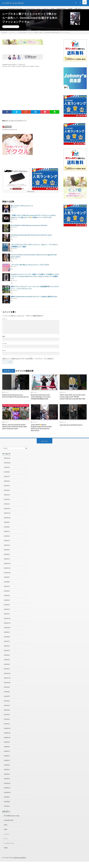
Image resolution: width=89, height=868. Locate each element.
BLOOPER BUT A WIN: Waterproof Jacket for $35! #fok (29, 231)
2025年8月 (7, 482)
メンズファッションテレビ (20, 864)
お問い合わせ (7, 12)
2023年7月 (7, 595)
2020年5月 (7, 768)
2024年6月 (7, 546)
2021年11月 (7, 686)
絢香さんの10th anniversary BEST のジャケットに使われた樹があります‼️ (34, 302)
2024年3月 (7, 559)
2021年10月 (7, 691)
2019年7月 (7, 813)
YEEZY (59, 9)
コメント (5, 324)
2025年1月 (7, 514)
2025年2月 (7, 509)
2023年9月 (7, 586)
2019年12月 (7, 790)
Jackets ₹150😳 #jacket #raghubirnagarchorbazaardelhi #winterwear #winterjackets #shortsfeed (43, 437)
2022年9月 (7, 641)
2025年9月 (7, 477)
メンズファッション (33, 9)
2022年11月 (7, 632)
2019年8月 (7, 809)
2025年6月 (7, 491)
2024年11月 (7, 523)
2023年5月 (7, 604)
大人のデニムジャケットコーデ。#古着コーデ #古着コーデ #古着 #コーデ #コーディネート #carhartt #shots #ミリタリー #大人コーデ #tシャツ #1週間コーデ (35, 282)
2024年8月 (7, 536)
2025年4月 (7, 500)
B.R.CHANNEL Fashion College (17, 9)
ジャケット (51, 9)
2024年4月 (7, 555)
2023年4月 (7, 609)
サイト (4, 356)
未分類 (6, 854)
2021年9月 (7, 695)
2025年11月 (7, 468)
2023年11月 (7, 577)
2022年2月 (7, 672)
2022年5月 (7, 659)
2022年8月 (7, 645)
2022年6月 (7, 654)
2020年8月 (7, 754)
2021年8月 (7, 700)
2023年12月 (7, 573)
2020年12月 (7, 736)
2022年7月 (7, 650)
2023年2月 (7, 618)
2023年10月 (7, 582)
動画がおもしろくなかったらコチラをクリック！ (15, 126)
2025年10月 (7, 473)
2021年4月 (7, 718)
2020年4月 (7, 772)
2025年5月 (7, 496)
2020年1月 (7, 786)
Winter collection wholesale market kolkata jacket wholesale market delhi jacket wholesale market (16, 436)
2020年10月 (7, 745)
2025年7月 (7, 487)
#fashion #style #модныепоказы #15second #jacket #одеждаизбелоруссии (14, 403)
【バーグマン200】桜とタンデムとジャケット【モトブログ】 (30, 270)
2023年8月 (7, 591)
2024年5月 (7, 550)
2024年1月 (7, 568)
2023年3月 (7, 614)
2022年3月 (7, 668)
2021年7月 (7, 704)
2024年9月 (7, 532)
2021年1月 (7, 731)
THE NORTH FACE (68, 9)
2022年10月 (7, 636)
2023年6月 (7, 600)
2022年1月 (7, 677)
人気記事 (79, 9)
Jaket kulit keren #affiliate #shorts (73, 434)
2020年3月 (7, 777)
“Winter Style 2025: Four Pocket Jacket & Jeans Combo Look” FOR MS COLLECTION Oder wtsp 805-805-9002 (72, 404)
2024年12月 (7, 518)
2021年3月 (7, 722)
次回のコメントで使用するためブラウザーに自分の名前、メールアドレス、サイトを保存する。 (28, 364)
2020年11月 (7, 741)
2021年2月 (7, 727)
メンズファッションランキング (10, 135)
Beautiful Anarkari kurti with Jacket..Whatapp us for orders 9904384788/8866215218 (42, 403)
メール (5, 349)
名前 (4, 342)
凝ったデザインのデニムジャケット (22, 211)
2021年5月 (7, 713)
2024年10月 (7, 527)
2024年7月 (7, 541)
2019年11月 (7, 795)
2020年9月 (7, 750)
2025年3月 (7, 505)
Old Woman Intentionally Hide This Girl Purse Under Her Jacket (31, 240)
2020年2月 (7, 781)
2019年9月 (7, 804)
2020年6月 (7, 763)
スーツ (43, 9)
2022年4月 (7, 663)
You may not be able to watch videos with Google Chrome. (21, 72)
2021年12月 (7, 682)
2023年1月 (7, 623)
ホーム (4, 9)
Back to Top (44, 451)
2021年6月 (7, 709)
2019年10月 (7, 799)
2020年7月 (7, 759)
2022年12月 (7, 627)
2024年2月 (7, 564)
